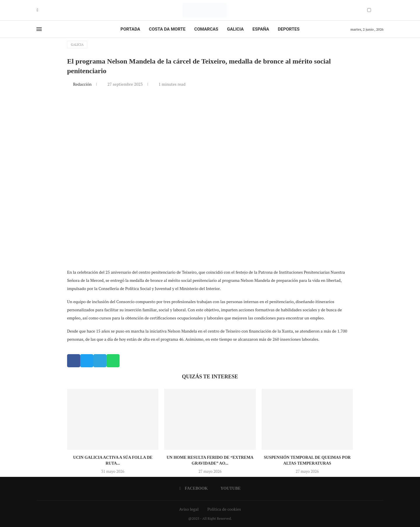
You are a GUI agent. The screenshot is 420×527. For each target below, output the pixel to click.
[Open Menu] (39, 29)
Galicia (235, 29)
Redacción (83, 84)
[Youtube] (42, 10)
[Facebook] (37, 10)
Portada (130, 29)
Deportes (289, 29)
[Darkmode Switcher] (369, 10)
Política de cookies (224, 509)
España (261, 29)
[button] (74, 361)
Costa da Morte (167, 29)
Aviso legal (189, 509)
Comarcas (206, 29)
